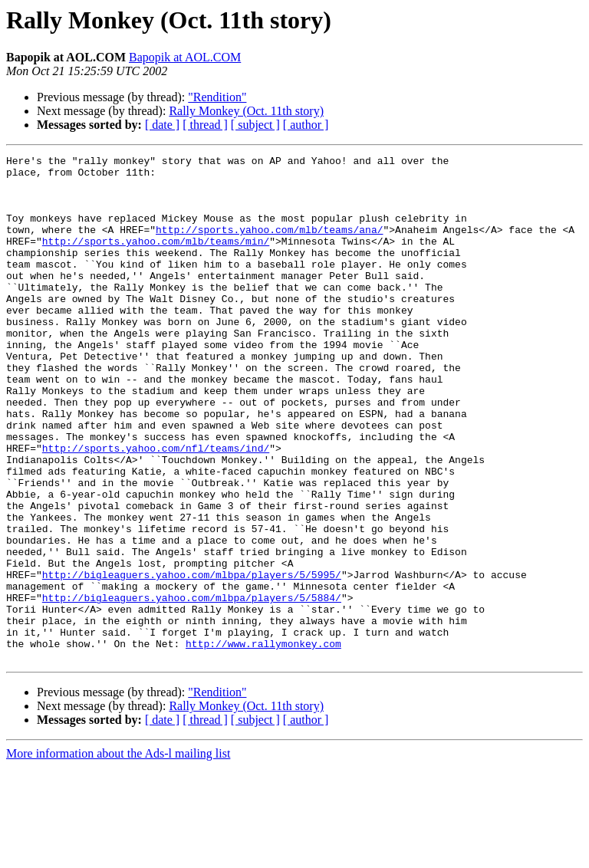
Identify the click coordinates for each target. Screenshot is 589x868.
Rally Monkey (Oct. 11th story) (246, 111)
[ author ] (306, 125)
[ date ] (162, 125)
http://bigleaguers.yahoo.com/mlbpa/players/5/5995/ (192, 659)
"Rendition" (217, 97)
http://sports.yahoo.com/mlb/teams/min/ (156, 259)
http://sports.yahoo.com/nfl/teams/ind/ (156, 508)
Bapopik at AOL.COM (185, 57)
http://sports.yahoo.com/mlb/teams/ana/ (269, 245)
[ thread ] (205, 125)
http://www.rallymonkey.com (263, 742)
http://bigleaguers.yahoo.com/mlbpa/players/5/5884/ (192, 687)
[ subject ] (255, 125)
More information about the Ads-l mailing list (118, 855)
